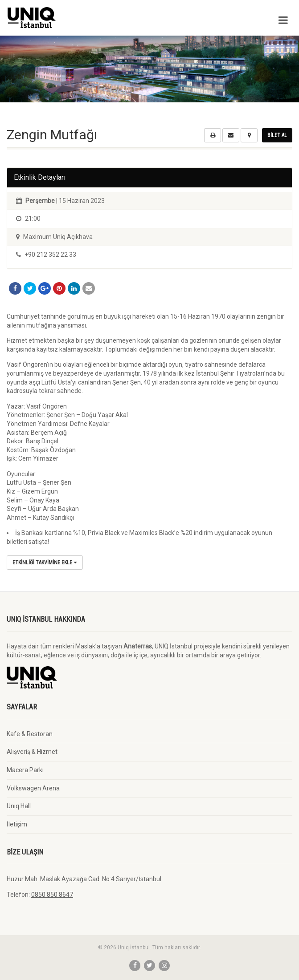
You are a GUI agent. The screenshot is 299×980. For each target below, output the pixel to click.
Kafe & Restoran (30, 734)
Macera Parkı (25, 770)
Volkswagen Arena (33, 788)
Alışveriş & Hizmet (32, 752)
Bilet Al (277, 135)
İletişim (17, 824)
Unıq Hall (19, 806)
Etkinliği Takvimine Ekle (45, 563)
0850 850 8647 (52, 895)
